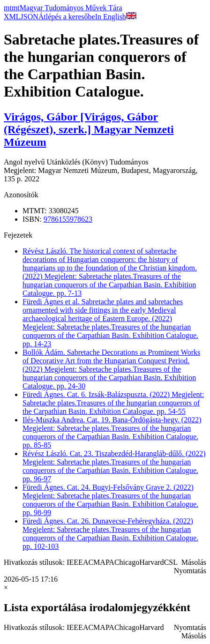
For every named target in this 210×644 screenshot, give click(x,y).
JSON (30, 17)
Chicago (127, 562)
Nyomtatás (190, 571)
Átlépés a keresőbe (67, 17)
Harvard (151, 562)
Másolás (194, 562)
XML (12, 17)
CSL (171, 562)
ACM (91, 562)
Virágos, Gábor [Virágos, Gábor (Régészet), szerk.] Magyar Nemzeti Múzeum (89, 129)
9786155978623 (68, 219)
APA (107, 562)
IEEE (75, 562)
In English (116, 17)
